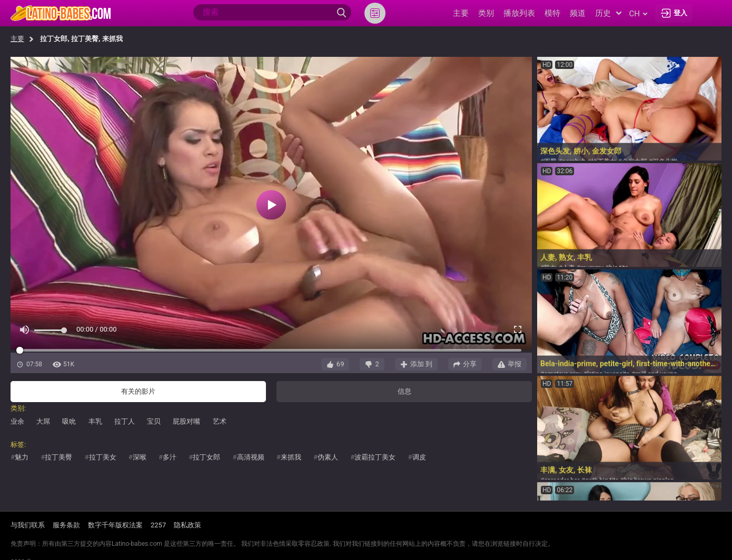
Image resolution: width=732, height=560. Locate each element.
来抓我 (291, 457)
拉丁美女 (103, 457)
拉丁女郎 (206, 457)
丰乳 (95, 421)
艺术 (220, 421)
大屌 (43, 421)
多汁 (170, 457)
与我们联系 (28, 525)
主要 (17, 39)
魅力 (22, 457)
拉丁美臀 (58, 457)
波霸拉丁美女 (375, 457)
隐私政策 (187, 525)
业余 (17, 421)
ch (638, 14)
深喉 (140, 457)
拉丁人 (125, 421)
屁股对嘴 (186, 421)
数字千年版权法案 (115, 525)
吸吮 (69, 421)
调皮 (419, 457)
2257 (158, 525)
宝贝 (154, 421)
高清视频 (251, 457)
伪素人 (328, 457)
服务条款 (66, 525)
